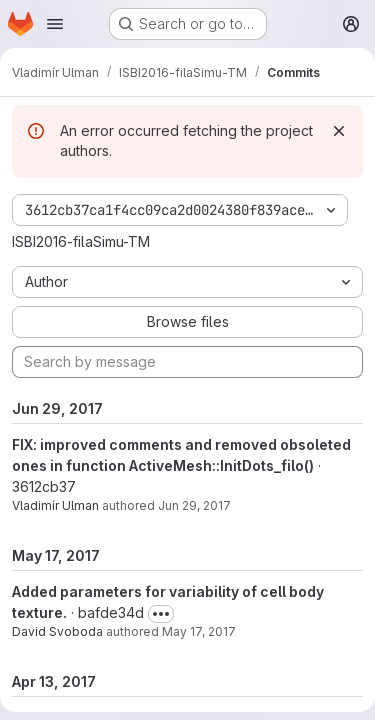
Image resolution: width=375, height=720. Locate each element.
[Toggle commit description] (161, 614)
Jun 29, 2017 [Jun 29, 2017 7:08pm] (194, 505)
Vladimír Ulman (55, 505)
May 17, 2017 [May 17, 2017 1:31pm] (199, 631)
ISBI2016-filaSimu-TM (81, 241)
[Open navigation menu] (55, 24)
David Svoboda (57, 631)
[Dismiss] (339, 131)
